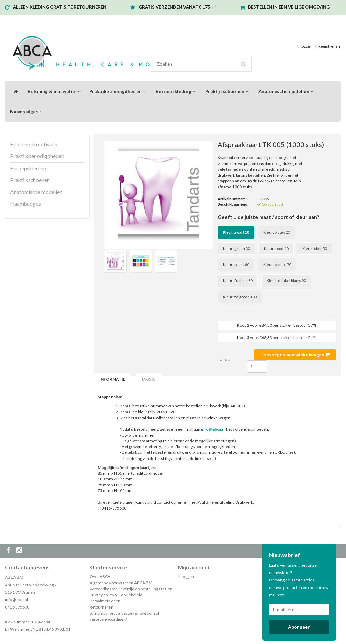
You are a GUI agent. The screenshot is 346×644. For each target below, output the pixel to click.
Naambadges (26, 112)
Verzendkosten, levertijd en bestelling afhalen (131, 589)
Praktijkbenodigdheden (117, 91)
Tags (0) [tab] (149, 379)
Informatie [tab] (112, 379)
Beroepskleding (176, 91)
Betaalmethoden (105, 601)
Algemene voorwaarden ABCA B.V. (121, 583)
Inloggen (305, 46)
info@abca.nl (17, 600)
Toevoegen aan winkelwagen (295, 355)
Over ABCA (100, 577)
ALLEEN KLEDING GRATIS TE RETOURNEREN (60, 7)
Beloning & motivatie (53, 91)
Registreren (329, 46)
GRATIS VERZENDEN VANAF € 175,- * (177, 7)
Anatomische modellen (286, 91)
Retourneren (101, 607)
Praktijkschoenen (227, 91)
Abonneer (299, 627)
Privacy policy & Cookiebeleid (116, 595)
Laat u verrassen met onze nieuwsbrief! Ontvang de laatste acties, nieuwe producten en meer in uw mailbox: (299, 580)
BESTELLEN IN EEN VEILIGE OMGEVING (289, 7)
